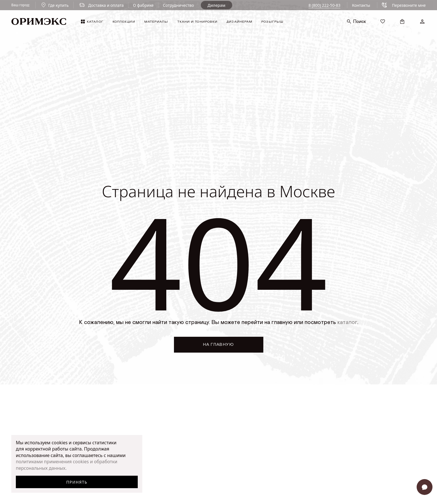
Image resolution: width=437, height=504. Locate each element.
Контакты (361, 5)
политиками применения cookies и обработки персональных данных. (67, 465)
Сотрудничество (178, 5)
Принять (77, 482)
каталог (347, 322)
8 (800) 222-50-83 (325, 5)
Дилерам (217, 5)
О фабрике (143, 5)
